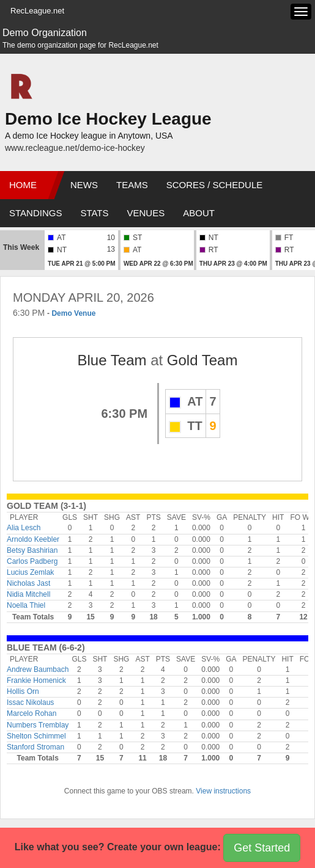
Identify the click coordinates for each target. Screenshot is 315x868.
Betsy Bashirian (32, 550)
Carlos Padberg (32, 561)
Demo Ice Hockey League (108, 119)
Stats (94, 213)
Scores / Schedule (215, 185)
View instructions (223, 791)
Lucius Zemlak (30, 572)
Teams (132, 185)
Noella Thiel (26, 605)
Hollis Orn (23, 691)
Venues (146, 213)
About (199, 213)
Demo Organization (45, 33)
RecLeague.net (37, 11)
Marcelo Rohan (31, 713)
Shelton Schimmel (36, 736)
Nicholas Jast (28, 583)
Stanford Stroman (35, 747)
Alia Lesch (24, 528)
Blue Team (112, 360)
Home (23, 185)
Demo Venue (73, 313)
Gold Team (202, 360)
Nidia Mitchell (28, 594)
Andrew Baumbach (38, 669)
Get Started (262, 848)
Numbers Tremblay (38, 725)
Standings (35, 213)
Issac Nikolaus (30, 702)
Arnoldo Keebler (33, 539)
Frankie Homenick (36, 680)
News (84, 185)
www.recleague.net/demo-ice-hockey (75, 148)
